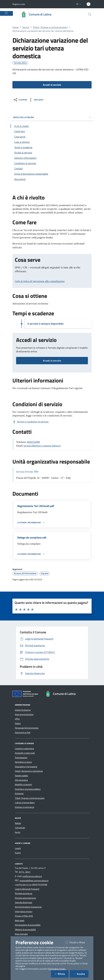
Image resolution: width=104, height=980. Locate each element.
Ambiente (19, 794)
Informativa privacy (24, 911)
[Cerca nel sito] (90, 14)
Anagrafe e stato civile (25, 753)
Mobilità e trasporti (23, 784)
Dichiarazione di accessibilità (28, 925)
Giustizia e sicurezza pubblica (28, 789)
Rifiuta (62, 974)
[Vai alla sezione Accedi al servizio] (52, 153)
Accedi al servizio (52, 361)
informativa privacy (57, 969)
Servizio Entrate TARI (27, 472)
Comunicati (20, 828)
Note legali (20, 920)
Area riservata (21, 934)
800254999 (34, 442)
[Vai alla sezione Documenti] (52, 179)
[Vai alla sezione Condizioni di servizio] (52, 163)
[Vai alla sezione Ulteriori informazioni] (52, 158)
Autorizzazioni (21, 758)
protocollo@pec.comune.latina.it (42, 446)
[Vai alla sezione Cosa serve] (52, 137)
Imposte (44, 573)
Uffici (17, 719)
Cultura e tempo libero (25, 803)
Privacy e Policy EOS (24, 916)
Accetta (81, 974)
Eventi (18, 853)
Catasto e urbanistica (24, 749)
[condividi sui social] (20, 100)
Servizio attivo (20, 63)
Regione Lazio (19, 4)
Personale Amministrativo (27, 728)
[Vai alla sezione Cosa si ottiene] (52, 142)
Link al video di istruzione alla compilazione (40, 281)
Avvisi (18, 832)
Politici (18, 723)
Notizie (18, 823)
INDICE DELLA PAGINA (52, 117)
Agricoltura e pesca (23, 762)
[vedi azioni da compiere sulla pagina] (36, 100)
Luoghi (18, 848)
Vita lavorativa (21, 780)
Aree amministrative (24, 714)
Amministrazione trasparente (28, 907)
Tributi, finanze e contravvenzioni (50, 27)
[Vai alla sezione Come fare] (52, 131)
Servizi (26, 27)
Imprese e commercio (25, 807)
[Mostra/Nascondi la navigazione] (6, 13)
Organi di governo (23, 710)
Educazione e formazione (26, 767)
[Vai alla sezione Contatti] (52, 168)
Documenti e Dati (23, 732)
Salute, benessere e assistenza (29, 771)
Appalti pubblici (21, 776)
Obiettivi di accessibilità (25, 930)
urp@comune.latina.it (32, 876)
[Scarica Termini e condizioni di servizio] (30, 422)
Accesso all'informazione (25, 573)
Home (15, 27)
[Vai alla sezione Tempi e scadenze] (52, 147)
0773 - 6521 (25, 872)
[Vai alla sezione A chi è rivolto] (52, 126)
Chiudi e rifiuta (77, 942)
